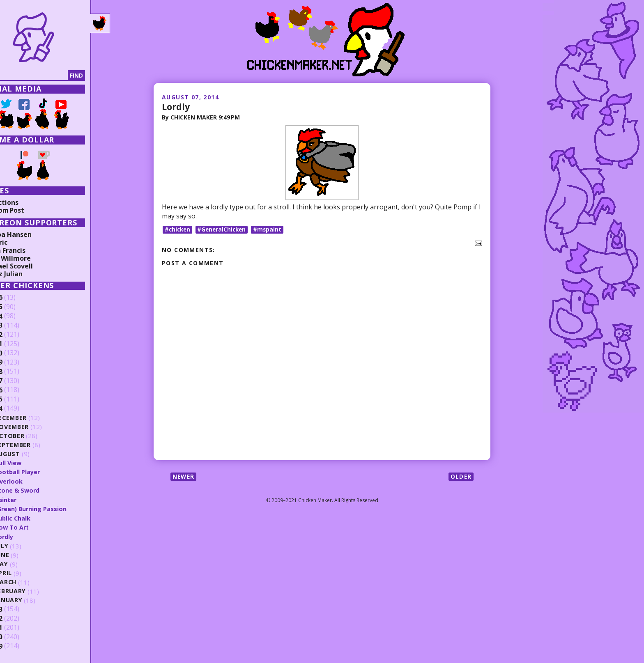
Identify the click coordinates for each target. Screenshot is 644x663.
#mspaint (271, 229)
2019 (19, 362)
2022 (19, 335)
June (26, 554)
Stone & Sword (42, 490)
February (35, 590)
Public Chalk (37, 517)
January (33, 599)
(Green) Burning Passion (55, 508)
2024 (19, 316)
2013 (19, 608)
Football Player (42, 472)
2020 (19, 353)
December (35, 418)
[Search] (49, 76)
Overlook (33, 481)
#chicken (178, 229)
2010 (19, 636)
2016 (19, 390)
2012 (19, 617)
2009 (19, 645)
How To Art (36, 526)
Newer (184, 477)
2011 (19, 627)
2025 (19, 307)
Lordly (176, 106)
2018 (19, 372)
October (34, 436)
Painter (30, 499)
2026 (19, 298)
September (37, 445)
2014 (19, 408)
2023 (19, 326)
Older (461, 477)
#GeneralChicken (224, 229)
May (25, 563)
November (36, 427)
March (30, 581)
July (26, 545)
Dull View (32, 463)
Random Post (28, 210)
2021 (19, 344)
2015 (19, 399)
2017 (19, 381)
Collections (25, 202)
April (27, 572)
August (32, 454)
